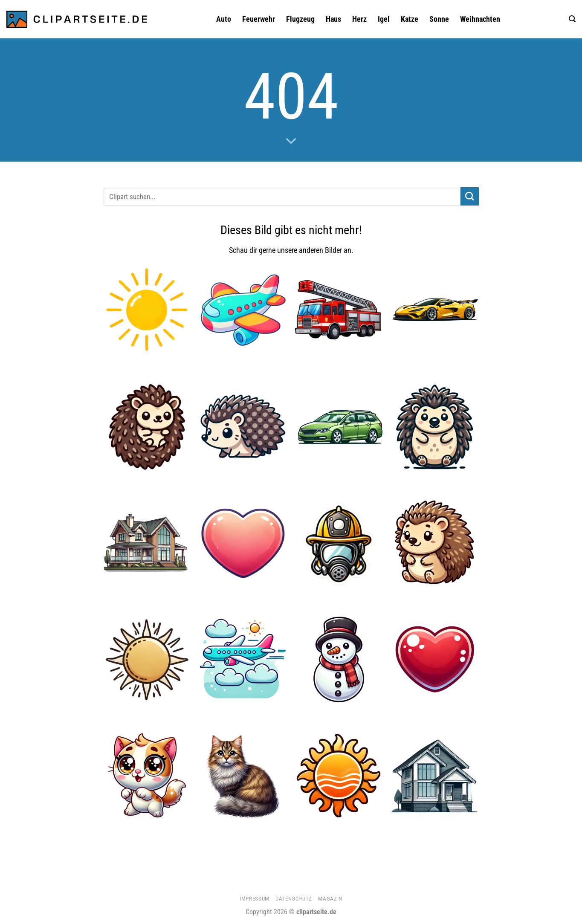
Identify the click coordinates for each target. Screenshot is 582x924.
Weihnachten (480, 19)
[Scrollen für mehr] (291, 142)
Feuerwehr (259, 19)
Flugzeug (300, 19)
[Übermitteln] (470, 196)
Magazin (330, 899)
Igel (384, 19)
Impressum (255, 899)
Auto (224, 19)
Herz (359, 19)
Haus (333, 19)
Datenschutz (294, 899)
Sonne (439, 19)
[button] (572, 19)
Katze (410, 19)
